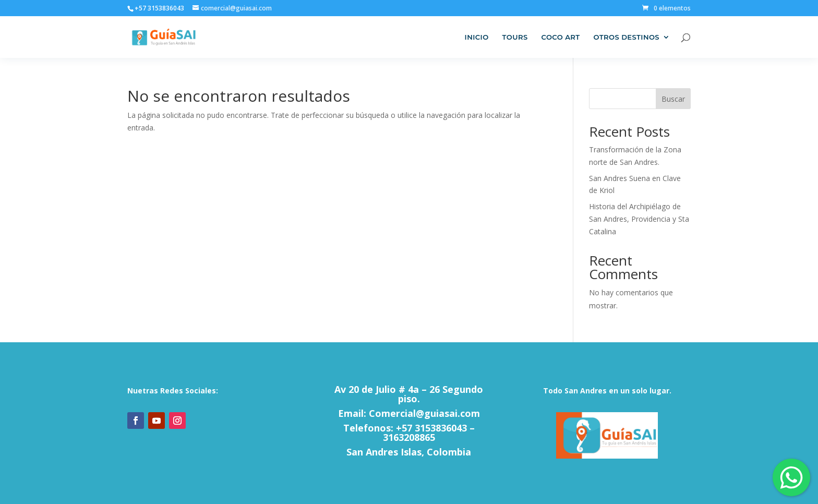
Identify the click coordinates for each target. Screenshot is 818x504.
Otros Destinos (627, 37)
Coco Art (561, 37)
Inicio (477, 37)
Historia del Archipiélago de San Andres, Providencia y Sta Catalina (639, 219)
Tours (515, 37)
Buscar (673, 99)
